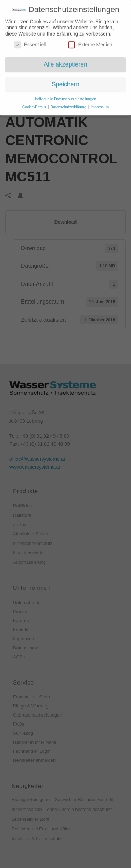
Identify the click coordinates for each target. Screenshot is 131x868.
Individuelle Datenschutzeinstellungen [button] (66, 96)
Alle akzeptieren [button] (65, 62)
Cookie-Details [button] (35, 104)
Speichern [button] (65, 82)
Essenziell (30, 43)
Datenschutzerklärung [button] (69, 104)
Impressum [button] (100, 104)
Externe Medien (90, 43)
